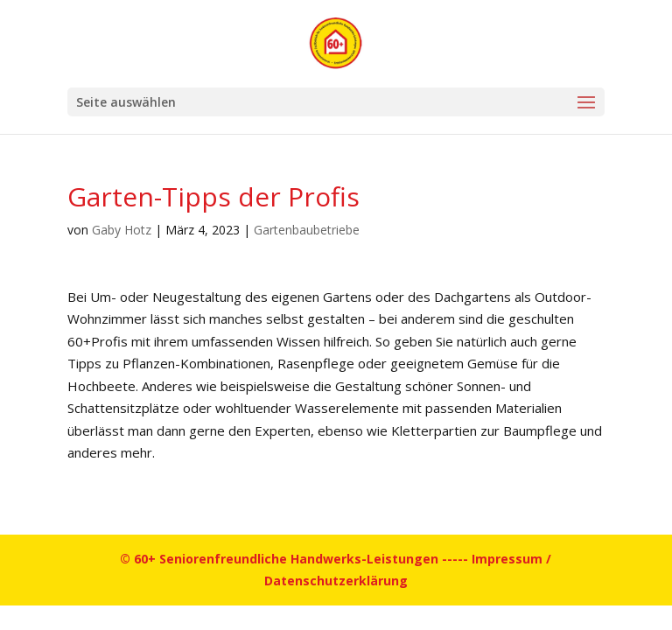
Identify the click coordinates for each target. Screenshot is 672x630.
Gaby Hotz (122, 230)
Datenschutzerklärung (336, 581)
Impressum (507, 559)
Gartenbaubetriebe (307, 230)
